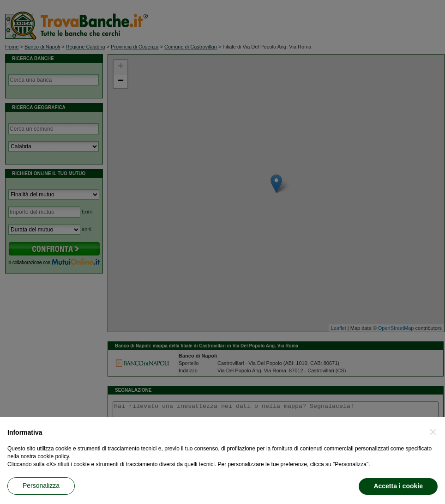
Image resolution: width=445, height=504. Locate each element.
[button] (433, 432)
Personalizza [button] (41, 486)
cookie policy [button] (53, 456)
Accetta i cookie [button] (398, 486)
